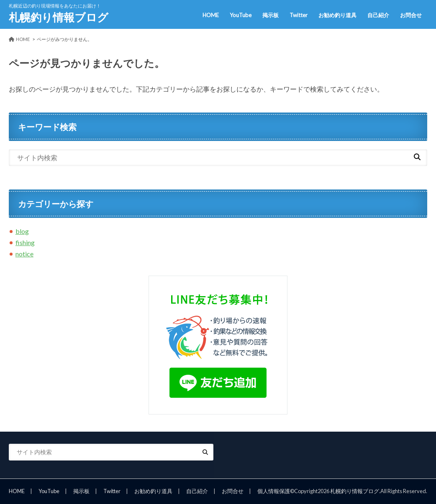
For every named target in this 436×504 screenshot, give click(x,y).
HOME (211, 15)
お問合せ (411, 15)
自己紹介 (378, 15)
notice (24, 254)
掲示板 (271, 15)
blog (22, 231)
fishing (25, 242)
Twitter (299, 15)
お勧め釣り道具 (337, 15)
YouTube (241, 15)
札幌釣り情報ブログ (59, 17)
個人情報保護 (274, 491)
